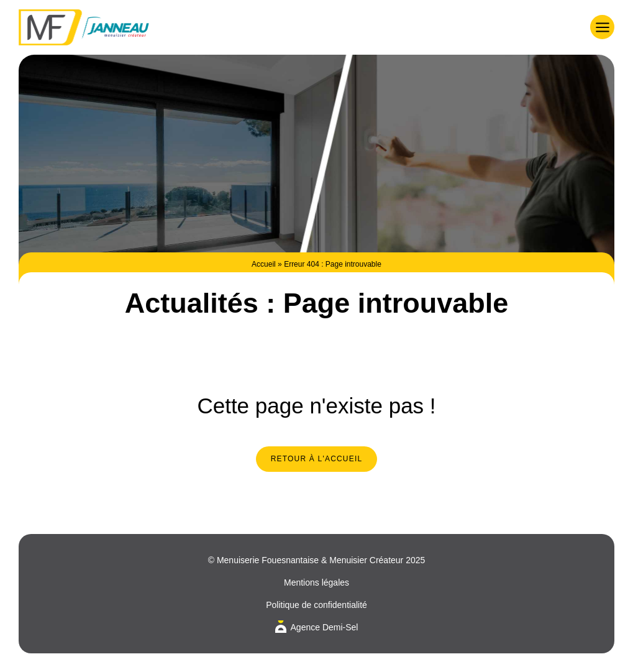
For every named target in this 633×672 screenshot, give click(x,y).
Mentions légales (316, 582)
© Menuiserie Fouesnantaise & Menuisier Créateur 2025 (317, 560)
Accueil (264, 264)
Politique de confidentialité (316, 605)
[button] (602, 27)
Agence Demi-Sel (325, 627)
